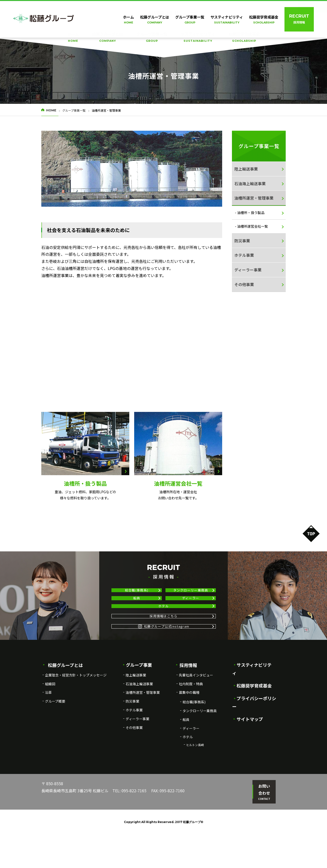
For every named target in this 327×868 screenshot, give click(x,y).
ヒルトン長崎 (195, 786)
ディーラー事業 (248, 270)
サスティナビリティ (198, 37)
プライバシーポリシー (257, 731)
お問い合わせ (261, 829)
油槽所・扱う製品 (85, 483)
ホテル (164, 627)
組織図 (50, 724)
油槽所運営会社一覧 (178, 483)
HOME (51, 110)
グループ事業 (137, 706)
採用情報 (186, 706)
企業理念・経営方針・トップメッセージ (76, 716)
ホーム (73, 37)
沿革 (48, 733)
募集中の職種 (189, 733)
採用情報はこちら (163, 645)
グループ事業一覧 (152, 37)
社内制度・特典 (191, 724)
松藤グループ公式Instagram (164, 663)
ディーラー (191, 611)
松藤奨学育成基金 (244, 37)
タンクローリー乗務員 (191, 595)
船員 (137, 611)
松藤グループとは (108, 37)
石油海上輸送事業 (250, 183)
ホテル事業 (244, 255)
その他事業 (244, 284)
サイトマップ (248, 744)
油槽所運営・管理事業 (254, 198)
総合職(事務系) (137, 595)
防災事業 (242, 241)
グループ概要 (55, 742)
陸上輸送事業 (246, 169)
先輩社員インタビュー (196, 716)
